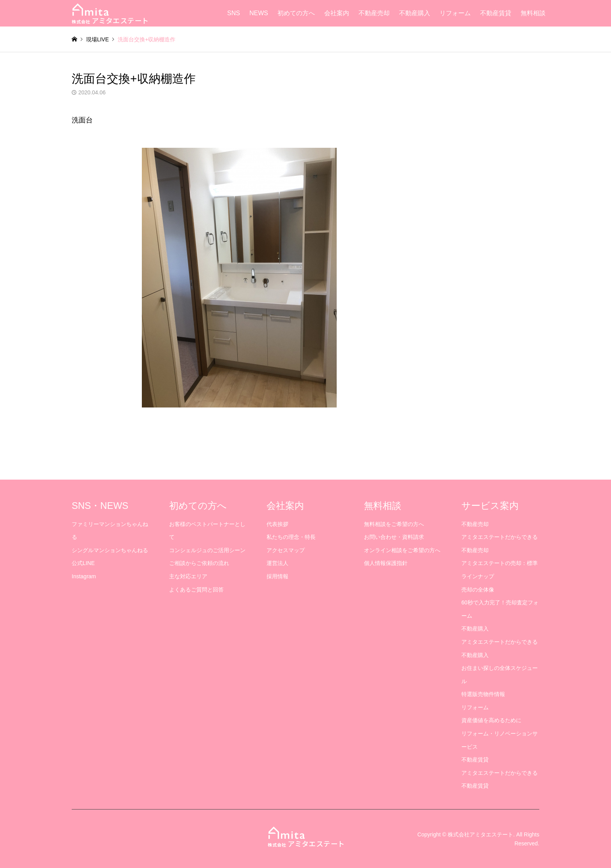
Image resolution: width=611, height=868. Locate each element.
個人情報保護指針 (386, 563)
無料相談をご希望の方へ (394, 524)
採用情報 (277, 576)
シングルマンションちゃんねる (110, 550)
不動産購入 (415, 13)
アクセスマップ (286, 550)
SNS (234, 13)
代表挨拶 (277, 524)
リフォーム (455, 13)
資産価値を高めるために (491, 720)
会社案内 (337, 13)
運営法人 (277, 563)
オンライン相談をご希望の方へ (402, 550)
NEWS (259, 13)
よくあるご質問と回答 (196, 590)
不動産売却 (374, 13)
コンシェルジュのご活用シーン (207, 550)
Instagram (84, 576)
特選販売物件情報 (483, 694)
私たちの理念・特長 (291, 537)
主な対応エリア (188, 576)
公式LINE (83, 563)
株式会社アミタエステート (480, 834)
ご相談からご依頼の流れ (199, 563)
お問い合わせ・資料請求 (394, 537)
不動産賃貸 (496, 13)
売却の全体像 (478, 590)
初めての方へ (296, 13)
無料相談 (533, 13)
